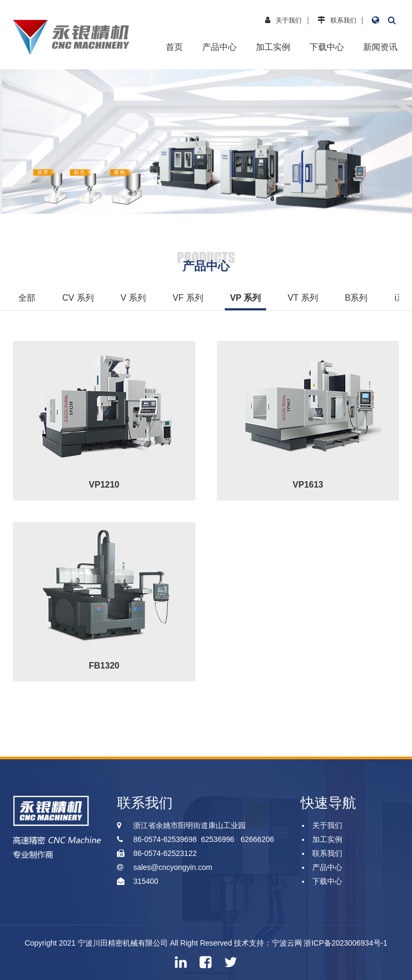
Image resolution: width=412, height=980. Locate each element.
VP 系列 (246, 298)
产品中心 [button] (219, 47)
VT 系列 (303, 298)
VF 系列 (188, 298)
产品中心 (327, 867)
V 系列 (133, 298)
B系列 (356, 298)
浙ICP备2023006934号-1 (345, 943)
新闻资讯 (380, 47)
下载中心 (327, 47)
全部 (27, 298)
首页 (174, 47)
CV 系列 (78, 298)
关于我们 (289, 20)
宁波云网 (287, 943)
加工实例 (273, 47)
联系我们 (343, 20)
